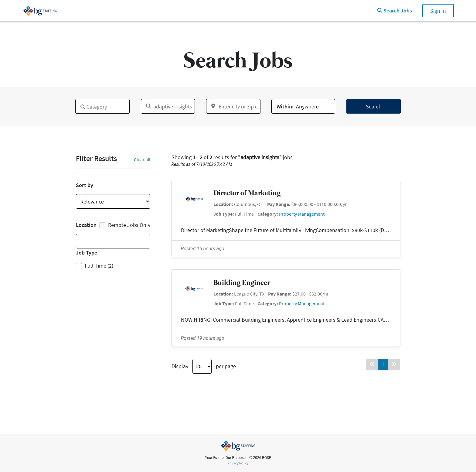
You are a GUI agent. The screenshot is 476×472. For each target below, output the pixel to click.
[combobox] (102, 106)
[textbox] (79, 104)
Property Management (302, 214)
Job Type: (224, 214)
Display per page (204, 366)
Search (374, 106)
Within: (285, 106)
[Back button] (372, 364)
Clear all (142, 159)
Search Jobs (395, 11)
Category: (268, 214)
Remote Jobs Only (125, 225)
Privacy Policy (238, 463)
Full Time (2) (99, 266)
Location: (223, 204)
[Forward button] (394, 364)
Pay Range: (279, 204)
